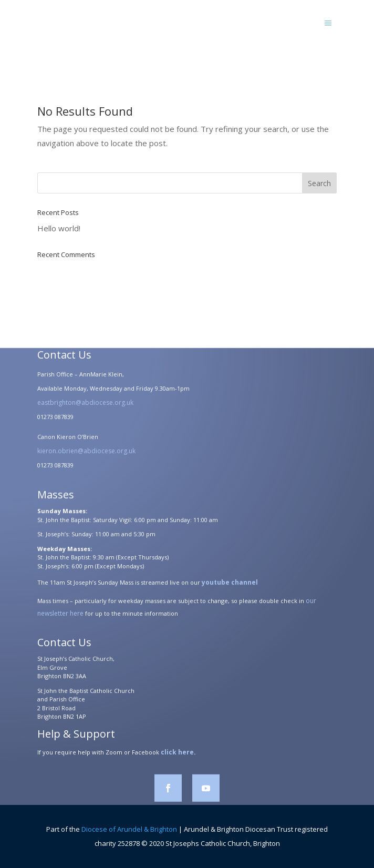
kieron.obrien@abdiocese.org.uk (86, 453)
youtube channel (230, 585)
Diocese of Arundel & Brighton (129, 829)
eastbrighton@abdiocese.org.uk (85, 405)
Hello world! (59, 228)
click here (177, 755)
